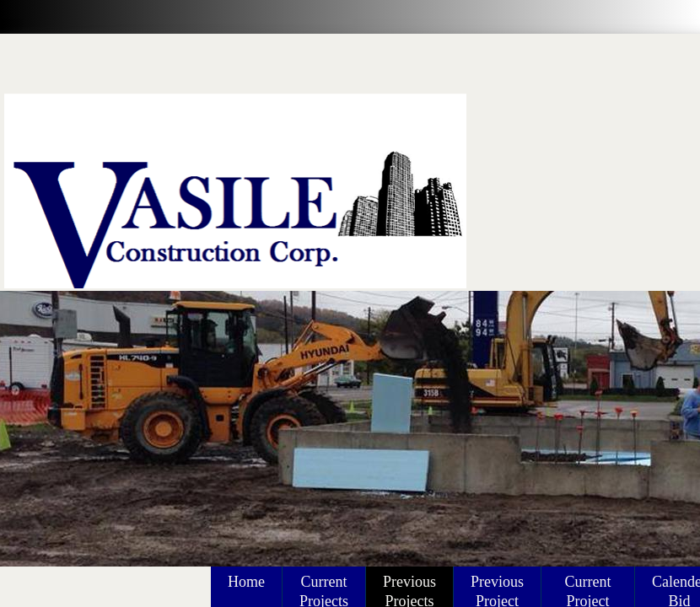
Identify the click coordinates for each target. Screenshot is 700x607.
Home (246, 582)
